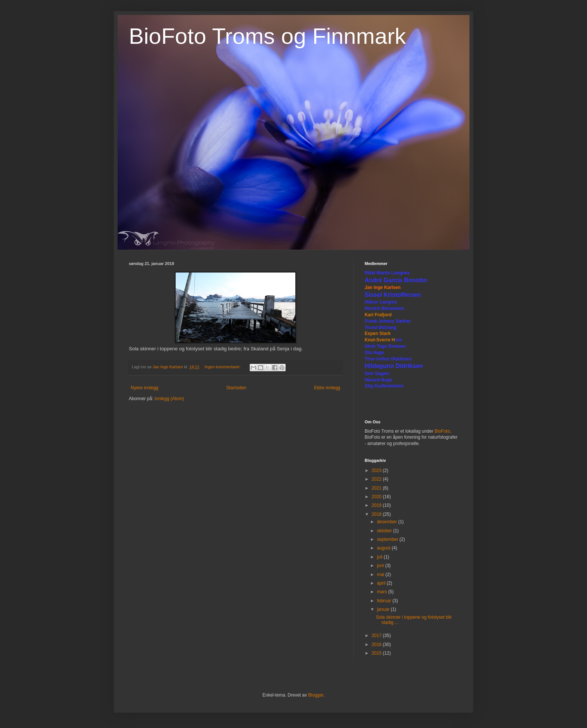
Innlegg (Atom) (169, 399)
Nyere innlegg (145, 388)
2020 (377, 497)
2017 (377, 636)
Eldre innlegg (327, 388)
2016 (377, 645)
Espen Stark (378, 333)
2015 (377, 653)
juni (381, 566)
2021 (377, 488)
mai (381, 575)
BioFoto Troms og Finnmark (267, 36)
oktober (385, 531)
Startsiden (236, 388)
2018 (377, 514)
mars (383, 592)
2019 (377, 505)
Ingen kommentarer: (223, 367)
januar (384, 609)
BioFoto (442, 431)
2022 (377, 479)
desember (388, 522)
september (388, 539)
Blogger (316, 695)
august (384, 548)
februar (385, 601)
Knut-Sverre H (380, 340)
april (382, 583)
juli (380, 557)
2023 (377, 470)
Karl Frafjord (378, 315)
